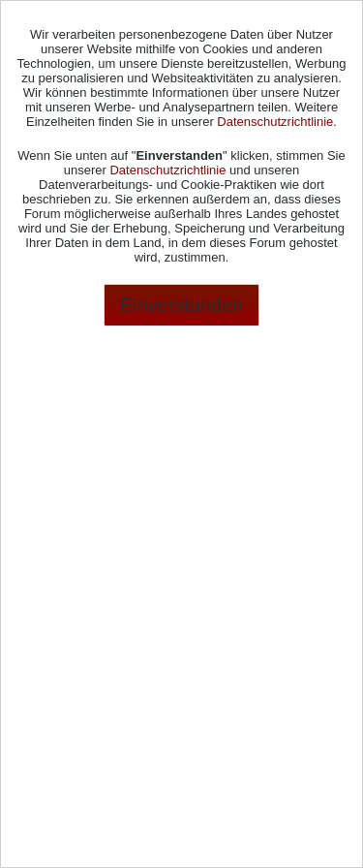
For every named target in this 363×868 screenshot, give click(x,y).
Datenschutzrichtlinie (275, 122)
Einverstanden (182, 305)
